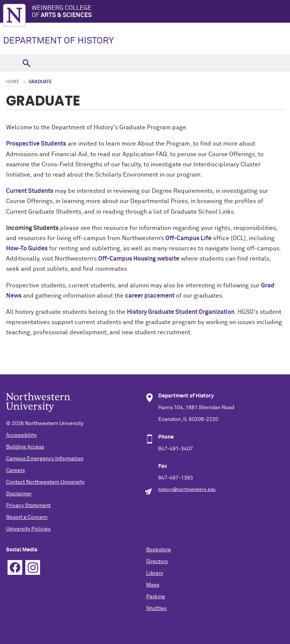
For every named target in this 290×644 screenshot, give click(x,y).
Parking (156, 597)
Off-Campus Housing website (139, 259)
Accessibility (21, 435)
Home (13, 82)
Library (155, 573)
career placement (150, 296)
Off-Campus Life (188, 238)
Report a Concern (27, 517)
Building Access (25, 447)
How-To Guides (27, 248)
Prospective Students (36, 144)
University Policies (28, 529)
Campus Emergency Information (45, 459)
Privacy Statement (28, 506)
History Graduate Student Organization (181, 312)
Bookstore (159, 550)
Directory (157, 562)
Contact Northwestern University (45, 482)
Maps (153, 585)
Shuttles (156, 608)
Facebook (15, 567)
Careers (15, 470)
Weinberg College (161, 12)
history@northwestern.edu (187, 490)
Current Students (30, 191)
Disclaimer (19, 494)
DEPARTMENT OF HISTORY (59, 41)
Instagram (33, 567)
